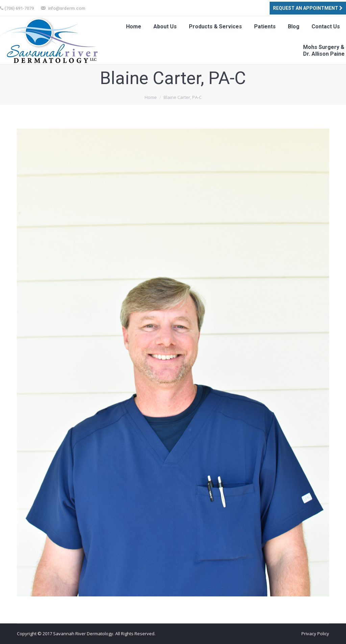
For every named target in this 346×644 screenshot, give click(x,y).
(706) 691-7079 (19, 8)
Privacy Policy (315, 634)
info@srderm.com (67, 8)
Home (151, 97)
